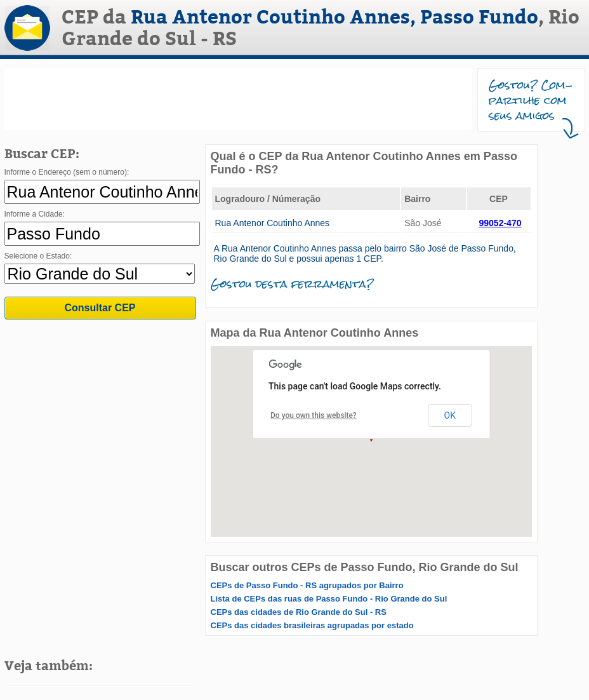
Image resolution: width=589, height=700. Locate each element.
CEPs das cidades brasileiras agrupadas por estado (312, 625)
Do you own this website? (314, 415)
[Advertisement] (238, 99)
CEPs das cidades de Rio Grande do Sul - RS (299, 612)
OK (450, 415)
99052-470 (500, 223)
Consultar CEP (100, 308)
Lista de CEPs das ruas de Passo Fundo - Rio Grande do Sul (329, 599)
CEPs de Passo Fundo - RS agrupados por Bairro (307, 585)
